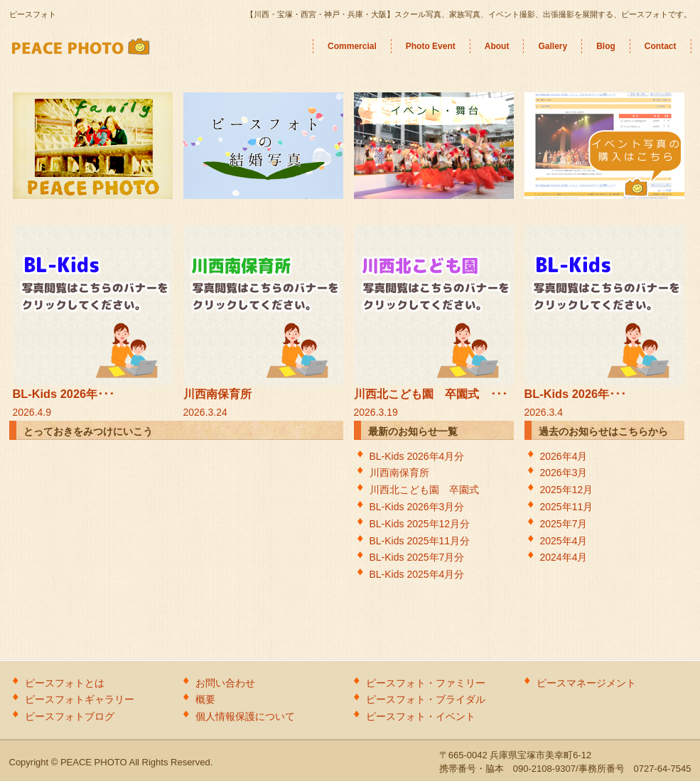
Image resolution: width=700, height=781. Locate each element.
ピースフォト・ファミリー (426, 683)
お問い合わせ (225, 683)
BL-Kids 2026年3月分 (422, 507)
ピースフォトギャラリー (80, 699)
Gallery (553, 46)
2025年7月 (564, 524)
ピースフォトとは (65, 683)
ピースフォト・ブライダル (426, 699)
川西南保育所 (399, 473)
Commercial (352, 46)
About (497, 46)
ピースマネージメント (586, 683)
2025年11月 (567, 507)
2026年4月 (564, 456)
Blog (606, 46)
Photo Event (431, 46)
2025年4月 (564, 541)
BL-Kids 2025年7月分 (417, 557)
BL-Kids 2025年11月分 (425, 541)
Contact (661, 46)
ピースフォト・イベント (421, 716)
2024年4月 (564, 557)
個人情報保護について (245, 716)
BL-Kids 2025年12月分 (425, 524)
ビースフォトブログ (70, 716)
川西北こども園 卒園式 (429, 490)
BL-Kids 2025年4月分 (417, 574)
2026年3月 (564, 473)
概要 (205, 699)
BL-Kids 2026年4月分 (417, 456)
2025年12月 (567, 490)
